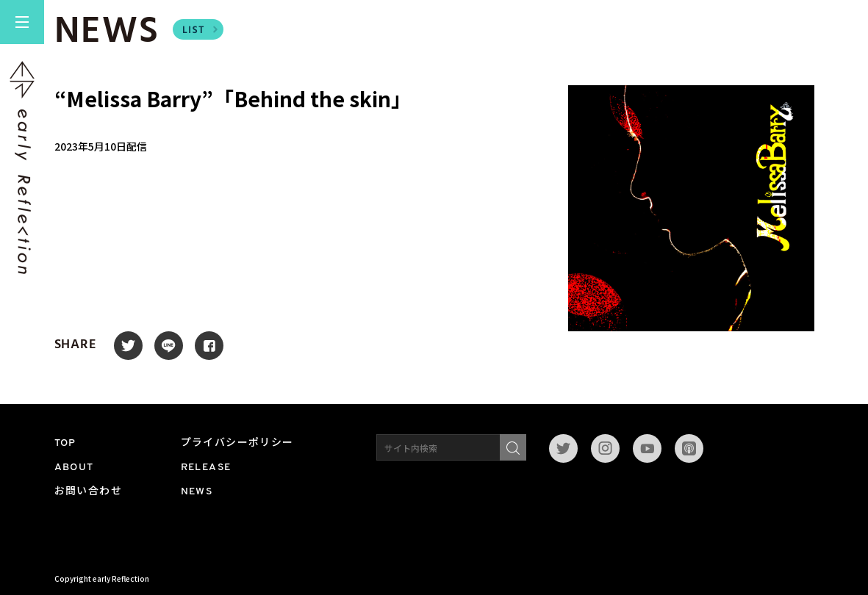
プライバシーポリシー (237, 443)
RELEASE (206, 468)
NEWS (197, 492)
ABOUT (74, 468)
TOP (65, 443)
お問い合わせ (88, 492)
